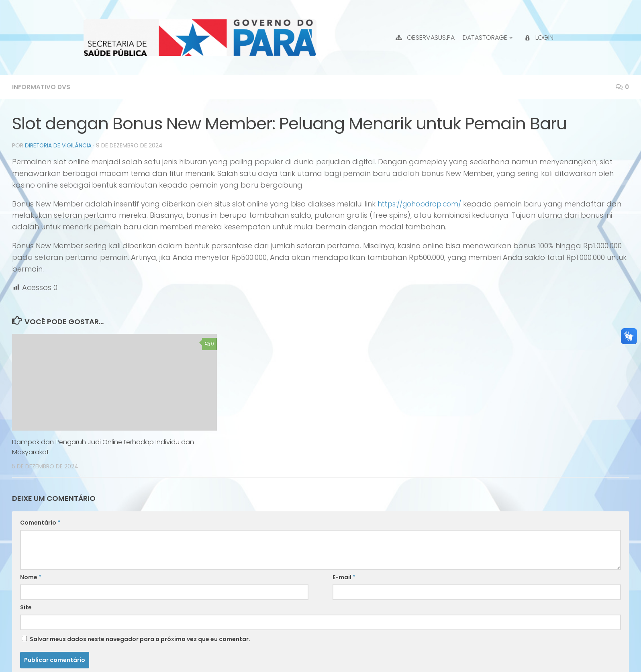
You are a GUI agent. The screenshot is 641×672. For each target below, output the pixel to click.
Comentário (40, 522)
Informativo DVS (42, 87)
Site (26, 607)
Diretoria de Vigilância (59, 145)
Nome (31, 577)
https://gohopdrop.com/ (423, 203)
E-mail (344, 577)
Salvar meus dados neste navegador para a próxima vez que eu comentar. (140, 639)
